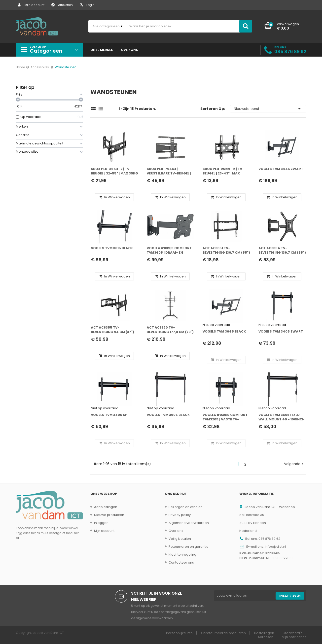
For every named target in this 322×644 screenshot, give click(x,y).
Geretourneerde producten (223, 633)
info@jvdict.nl (275, 547)
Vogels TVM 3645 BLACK (224, 332)
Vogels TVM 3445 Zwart (281, 169)
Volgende (294, 464)
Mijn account (31, 5)
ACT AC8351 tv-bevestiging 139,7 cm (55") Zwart (226, 251)
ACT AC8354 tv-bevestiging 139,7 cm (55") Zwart (282, 251)
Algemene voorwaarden (189, 523)
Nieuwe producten (109, 515)
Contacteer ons (181, 562)
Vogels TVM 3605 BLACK (168, 415)
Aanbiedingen (106, 507)
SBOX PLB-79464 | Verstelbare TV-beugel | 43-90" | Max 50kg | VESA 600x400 (169, 171)
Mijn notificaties (294, 637)
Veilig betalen (180, 539)
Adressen (266, 637)
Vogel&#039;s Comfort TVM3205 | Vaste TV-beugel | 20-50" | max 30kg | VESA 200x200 (226, 417)
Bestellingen (264, 633)
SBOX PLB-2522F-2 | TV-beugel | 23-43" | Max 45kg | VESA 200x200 (223, 171)
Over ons (176, 531)
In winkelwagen (114, 197)
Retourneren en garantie (189, 547)
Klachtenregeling (182, 555)
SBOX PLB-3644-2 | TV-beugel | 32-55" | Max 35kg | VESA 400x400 (114, 171)
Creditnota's (292, 633)
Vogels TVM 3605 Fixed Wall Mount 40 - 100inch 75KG (282, 417)
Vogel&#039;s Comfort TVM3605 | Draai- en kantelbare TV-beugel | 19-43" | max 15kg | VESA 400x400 (169, 251)
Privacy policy (180, 515)
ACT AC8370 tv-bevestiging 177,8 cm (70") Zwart (170, 330)
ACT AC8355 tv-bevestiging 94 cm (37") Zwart (112, 330)
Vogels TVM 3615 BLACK (112, 248)
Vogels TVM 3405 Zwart (281, 332)
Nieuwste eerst (268, 109)
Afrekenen (62, 5)
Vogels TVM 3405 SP (109, 415)
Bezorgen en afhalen (186, 507)
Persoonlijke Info (179, 633)
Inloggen (101, 523)
